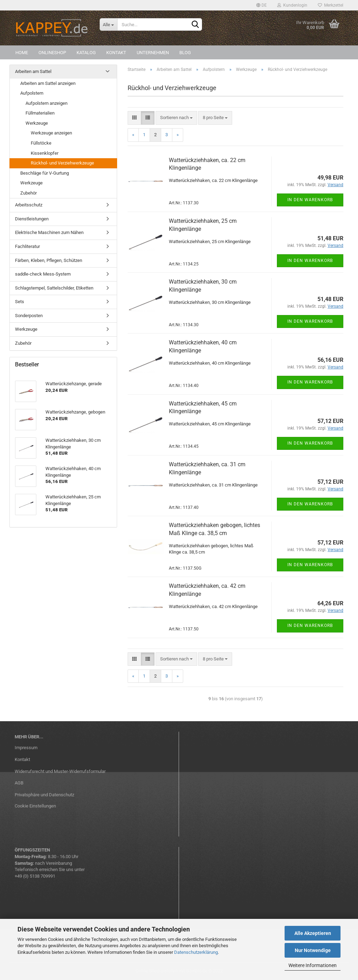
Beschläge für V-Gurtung (45, 173)
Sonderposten (29, 316)
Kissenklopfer (45, 153)
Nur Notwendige (313, 950)
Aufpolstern (32, 93)
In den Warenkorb (310, 200)
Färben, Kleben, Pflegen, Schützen (49, 260)
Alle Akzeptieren (313, 933)
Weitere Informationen (313, 965)
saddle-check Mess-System (43, 274)
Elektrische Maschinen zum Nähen (49, 232)
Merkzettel (331, 5)
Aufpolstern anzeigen (46, 103)
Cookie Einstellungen (35, 806)
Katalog (86, 53)
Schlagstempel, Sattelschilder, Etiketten (54, 288)
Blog (185, 53)
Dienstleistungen (32, 219)
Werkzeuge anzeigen (51, 133)
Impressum (26, 748)
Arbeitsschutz (29, 205)
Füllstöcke (41, 143)
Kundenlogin (292, 5)
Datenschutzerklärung (196, 952)
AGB (19, 783)
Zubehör (28, 193)
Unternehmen (153, 53)
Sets (20, 302)
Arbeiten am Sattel (33, 71)
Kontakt (116, 53)
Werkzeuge (37, 123)
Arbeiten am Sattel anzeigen (48, 83)
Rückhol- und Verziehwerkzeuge (62, 163)
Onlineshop (52, 53)
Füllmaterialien (40, 113)
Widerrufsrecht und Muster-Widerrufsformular (60, 771)
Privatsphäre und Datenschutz (44, 795)
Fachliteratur (27, 246)
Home (22, 53)
